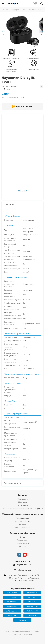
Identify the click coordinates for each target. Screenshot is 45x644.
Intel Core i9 (12, 606)
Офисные (22, 620)
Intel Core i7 (32, 602)
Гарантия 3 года (34, 69)
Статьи (23, 537)
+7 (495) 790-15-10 (24, 565)
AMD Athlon (12, 597)
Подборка (12, 615)
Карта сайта (22, 546)
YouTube (25, 555)
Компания (22, 495)
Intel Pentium (32, 593)
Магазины (22, 502)
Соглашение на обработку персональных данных (22, 508)
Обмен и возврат (23, 527)
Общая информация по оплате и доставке (22, 514)
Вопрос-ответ (23, 540)
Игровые (32, 615)
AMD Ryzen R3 (32, 606)
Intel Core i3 (32, 597)
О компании (22, 499)
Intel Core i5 (12, 602)
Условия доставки (23, 521)
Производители (22, 543)
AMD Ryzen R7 (32, 611)
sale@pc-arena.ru (24, 570)
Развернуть (23, 191)
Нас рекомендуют (34, 58)
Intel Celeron (12, 593)
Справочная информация (22, 533)
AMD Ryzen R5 (12, 611)
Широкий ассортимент (11, 58)
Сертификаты (22, 505)
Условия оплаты (22, 518)
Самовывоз (22, 524)
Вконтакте (19, 555)
